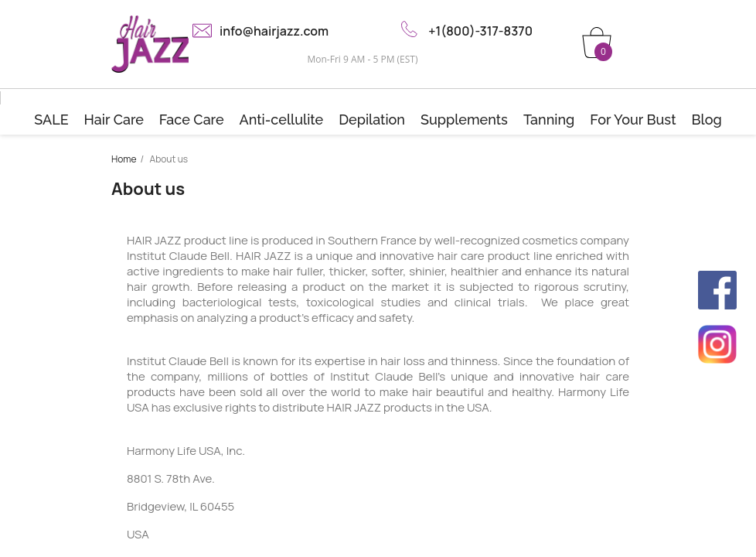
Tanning (549, 120)
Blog (706, 120)
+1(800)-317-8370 (480, 31)
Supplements (464, 120)
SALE (51, 120)
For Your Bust (633, 120)
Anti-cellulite (282, 120)
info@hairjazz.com (274, 31)
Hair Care (114, 120)
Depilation (372, 120)
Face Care (192, 120)
